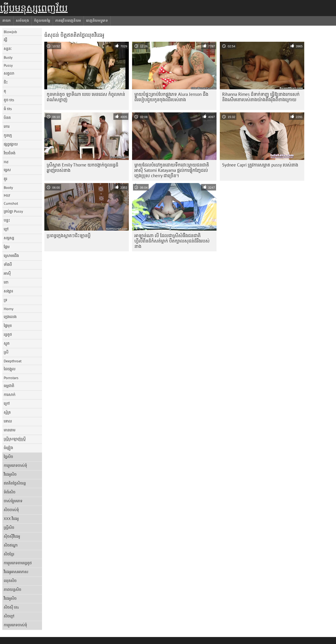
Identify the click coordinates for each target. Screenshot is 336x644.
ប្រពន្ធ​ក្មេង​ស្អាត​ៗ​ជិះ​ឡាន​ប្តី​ (69, 235)
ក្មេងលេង (10, 317)
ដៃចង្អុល (10, 369)
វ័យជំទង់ (10, 153)
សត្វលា (9, 73)
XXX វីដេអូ (11, 519)
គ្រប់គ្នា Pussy (13, 211)
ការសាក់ (10, 395)
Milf (7, 195)
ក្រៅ (7, 403)
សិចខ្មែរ (9, 554)
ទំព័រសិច (10, 492)
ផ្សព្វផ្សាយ (11, 144)
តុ (5, 91)
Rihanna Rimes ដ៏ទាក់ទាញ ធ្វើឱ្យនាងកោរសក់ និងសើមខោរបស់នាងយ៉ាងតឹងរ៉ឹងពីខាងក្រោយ (261, 97)
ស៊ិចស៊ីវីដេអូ (12, 536)
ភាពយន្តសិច (12, 589)
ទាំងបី (8, 264)
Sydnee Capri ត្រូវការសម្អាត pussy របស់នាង (260, 165)
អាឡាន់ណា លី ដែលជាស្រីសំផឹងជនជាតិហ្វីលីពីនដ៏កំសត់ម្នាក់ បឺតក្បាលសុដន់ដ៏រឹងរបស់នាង (172, 241)
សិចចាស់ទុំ (11, 510)
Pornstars (11, 378)
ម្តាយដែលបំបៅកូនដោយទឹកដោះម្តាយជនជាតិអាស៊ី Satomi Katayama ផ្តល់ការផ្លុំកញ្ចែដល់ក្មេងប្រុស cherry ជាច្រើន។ (172, 170)
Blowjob (10, 32)
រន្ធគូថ (8, 334)
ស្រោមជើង (11, 256)
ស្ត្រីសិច (9, 527)
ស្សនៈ (8, 48)
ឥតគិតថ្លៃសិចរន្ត (15, 483)
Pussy (8, 65)
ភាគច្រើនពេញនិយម (68, 21)
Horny (9, 309)
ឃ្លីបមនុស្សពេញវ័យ (34, 8)
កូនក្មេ (8, 135)
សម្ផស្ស (9, 238)
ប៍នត (7, 118)
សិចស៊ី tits (11, 607)
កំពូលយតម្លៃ (42, 21)
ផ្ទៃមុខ (8, 325)
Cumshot (11, 203)
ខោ (6, 282)
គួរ (5, 179)
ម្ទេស (7, 170)
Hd (6, 162)
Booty (8, 187)
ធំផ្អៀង (8, 448)
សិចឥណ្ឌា (11, 545)
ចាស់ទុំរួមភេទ (13, 501)
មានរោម (10, 430)
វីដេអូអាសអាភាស (16, 572)
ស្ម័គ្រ (7, 412)
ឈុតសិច (10, 581)
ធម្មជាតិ (9, 386)
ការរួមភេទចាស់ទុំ (15, 465)
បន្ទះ (7, 220)
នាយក (7, 21)
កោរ (7, 126)
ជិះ (6, 82)
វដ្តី (5, 40)
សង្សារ (8, 291)
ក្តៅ (6, 229)
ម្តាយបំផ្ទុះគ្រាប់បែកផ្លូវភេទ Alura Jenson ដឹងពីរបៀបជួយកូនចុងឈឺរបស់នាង (171, 97)
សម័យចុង (23, 21)
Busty (8, 57)
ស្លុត (7, 343)
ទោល (8, 421)
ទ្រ (5, 300)
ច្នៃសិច (8, 457)
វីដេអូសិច (10, 474)
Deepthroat (13, 361)
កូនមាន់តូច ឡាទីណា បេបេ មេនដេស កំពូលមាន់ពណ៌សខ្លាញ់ (86, 97)
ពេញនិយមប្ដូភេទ (97, 21)
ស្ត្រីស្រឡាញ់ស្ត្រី (15, 439)
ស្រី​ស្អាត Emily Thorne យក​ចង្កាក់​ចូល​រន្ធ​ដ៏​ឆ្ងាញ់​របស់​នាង (82, 168)
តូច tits (9, 100)
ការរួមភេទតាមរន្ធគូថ (18, 563)
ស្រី (6, 352)
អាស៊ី (7, 273)
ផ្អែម (7, 247)
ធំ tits (8, 109)
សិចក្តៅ (9, 616)
